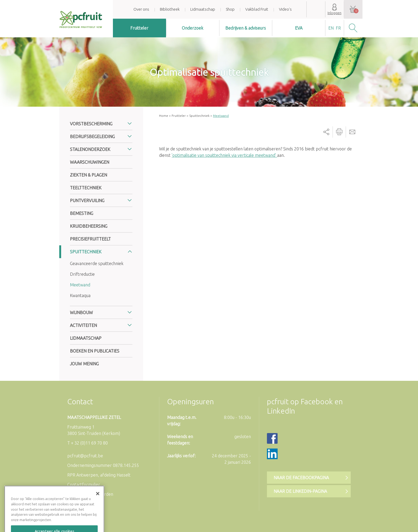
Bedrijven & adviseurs (246, 28)
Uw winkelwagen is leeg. (353, 9)
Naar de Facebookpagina (301, 478)
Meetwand (80, 285)
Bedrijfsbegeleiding (92, 137)
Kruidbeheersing (89, 226)
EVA (299, 28)
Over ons (141, 9)
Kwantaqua (80, 295)
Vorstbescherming (91, 124)
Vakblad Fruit (257, 9)
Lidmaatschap (203, 9)
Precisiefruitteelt (90, 239)
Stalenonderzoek (90, 149)
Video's (285, 9)
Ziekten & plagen (88, 175)
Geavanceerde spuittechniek (97, 263)
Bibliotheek (170, 9)
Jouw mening (84, 364)
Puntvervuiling (87, 201)
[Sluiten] (98, 503)
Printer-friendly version (339, 132)
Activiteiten (83, 325)
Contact (80, 401)
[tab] (101, 124)
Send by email (352, 132)
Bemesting (82, 213)
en (331, 28)
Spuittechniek (199, 116)
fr (338, 28)
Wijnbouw (81, 313)
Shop (230, 9)
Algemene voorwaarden (90, 494)
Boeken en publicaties (95, 351)
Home (164, 116)
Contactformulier (84, 485)
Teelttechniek (86, 188)
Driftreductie (82, 274)
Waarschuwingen (90, 162)
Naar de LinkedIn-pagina (300, 491)
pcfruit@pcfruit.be (85, 456)
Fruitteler (139, 28)
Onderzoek (192, 28)
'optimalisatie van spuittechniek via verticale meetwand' (224, 155)
